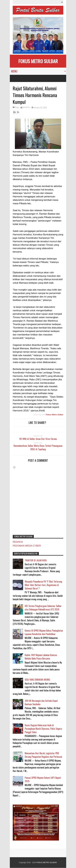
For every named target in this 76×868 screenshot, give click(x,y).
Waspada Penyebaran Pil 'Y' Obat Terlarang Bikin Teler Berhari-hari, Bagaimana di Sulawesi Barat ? (43, 585)
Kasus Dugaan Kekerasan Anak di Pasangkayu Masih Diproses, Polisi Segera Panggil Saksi (43, 729)
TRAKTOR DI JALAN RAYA (36, 560)
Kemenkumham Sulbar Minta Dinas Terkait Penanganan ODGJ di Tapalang (38, 447)
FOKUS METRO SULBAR (38, 61)
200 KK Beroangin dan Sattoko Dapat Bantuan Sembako (41, 702)
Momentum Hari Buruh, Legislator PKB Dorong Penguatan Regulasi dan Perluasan (43, 755)
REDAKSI (18, 542)
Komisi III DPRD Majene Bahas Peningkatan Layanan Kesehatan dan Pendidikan (44, 632)
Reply (17, 107)
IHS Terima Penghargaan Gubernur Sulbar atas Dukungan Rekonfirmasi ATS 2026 (43, 608)
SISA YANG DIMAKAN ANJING (37, 680)
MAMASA (26, 107)
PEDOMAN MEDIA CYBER (27, 546)
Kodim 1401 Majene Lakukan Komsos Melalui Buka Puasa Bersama (41, 657)
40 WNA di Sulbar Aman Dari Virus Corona (38, 439)
